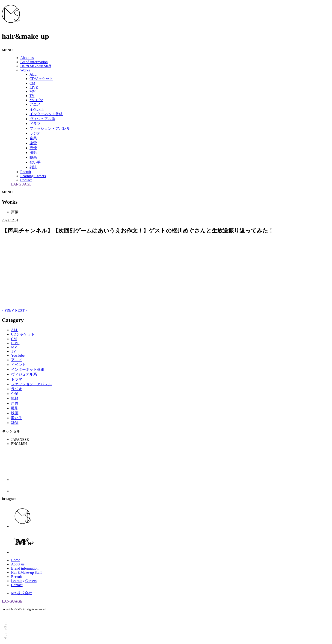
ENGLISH (19, 444)
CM (32, 83)
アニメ (35, 104)
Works (25, 70)
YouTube (36, 100)
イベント (37, 109)
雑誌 (33, 167)
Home (16, 560)
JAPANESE (20, 440)
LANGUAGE (21, 184)
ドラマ (35, 124)
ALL (33, 74)
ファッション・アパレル (50, 128)
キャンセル (11, 431)
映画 (33, 157)
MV (33, 92)
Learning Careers (33, 176)
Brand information (34, 62)
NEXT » (21, 310)
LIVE (34, 87)
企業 (33, 138)
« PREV (8, 310)
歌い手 (35, 162)
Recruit (26, 172)
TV (32, 96)
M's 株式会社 (22, 593)
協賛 (33, 143)
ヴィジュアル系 (42, 119)
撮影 (33, 153)
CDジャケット (41, 79)
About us (27, 58)
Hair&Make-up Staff (36, 66)
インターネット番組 (46, 114)
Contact (26, 180)
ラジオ (35, 133)
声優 (33, 148)
